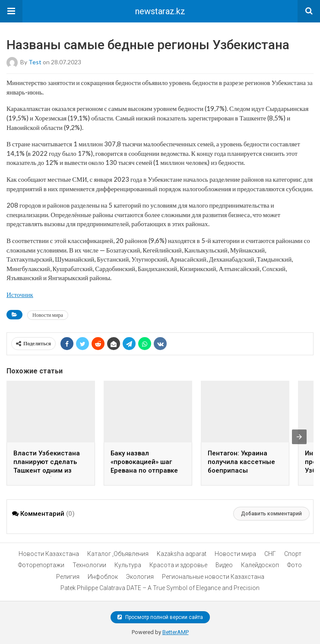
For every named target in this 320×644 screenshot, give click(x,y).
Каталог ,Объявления (118, 554)
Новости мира (48, 315)
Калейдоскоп (260, 565)
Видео (224, 565)
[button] (11, 11)
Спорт (293, 554)
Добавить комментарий (271, 514)
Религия (68, 577)
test (35, 62)
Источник (20, 294)
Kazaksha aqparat (182, 554)
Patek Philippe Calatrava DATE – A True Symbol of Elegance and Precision (160, 588)
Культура (128, 565)
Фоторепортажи (41, 565)
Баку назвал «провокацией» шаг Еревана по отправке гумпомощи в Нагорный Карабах (144, 470)
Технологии (89, 565)
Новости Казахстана (49, 554)
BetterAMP (176, 632)
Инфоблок (103, 577)
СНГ (270, 554)
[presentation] (299, 437)
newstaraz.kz (160, 11)
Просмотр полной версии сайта (160, 617)
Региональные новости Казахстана (213, 577)
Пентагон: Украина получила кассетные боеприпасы (241, 462)
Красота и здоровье (178, 565)
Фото (295, 565)
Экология (140, 577)
